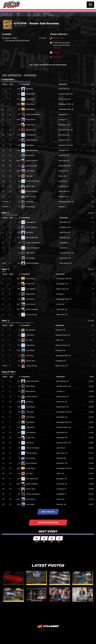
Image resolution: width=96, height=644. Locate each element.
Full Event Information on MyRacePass (48, 65)
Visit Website (56, 57)
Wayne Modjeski (33, 161)
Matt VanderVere (33, 150)
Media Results (48, 512)
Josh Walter (31, 171)
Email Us (55, 52)
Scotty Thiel (31, 125)
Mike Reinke (31, 130)
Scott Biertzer (32, 135)
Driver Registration (48, 522)
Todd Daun (31, 145)
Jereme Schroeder (34, 181)
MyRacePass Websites (48, 626)
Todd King (31, 202)
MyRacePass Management (48, 630)
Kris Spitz (30, 176)
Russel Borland (33, 140)
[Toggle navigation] (90, 5)
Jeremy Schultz (33, 166)
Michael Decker (33, 191)
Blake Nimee (32, 207)
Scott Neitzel (32, 99)
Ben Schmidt (32, 197)
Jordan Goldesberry (34, 114)
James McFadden (33, 263)
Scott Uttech (31, 155)
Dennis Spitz (32, 186)
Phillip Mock (31, 94)
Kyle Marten (31, 109)
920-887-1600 (57, 38)
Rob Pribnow (32, 120)
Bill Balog (30, 89)
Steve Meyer (32, 104)
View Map (57, 48)
